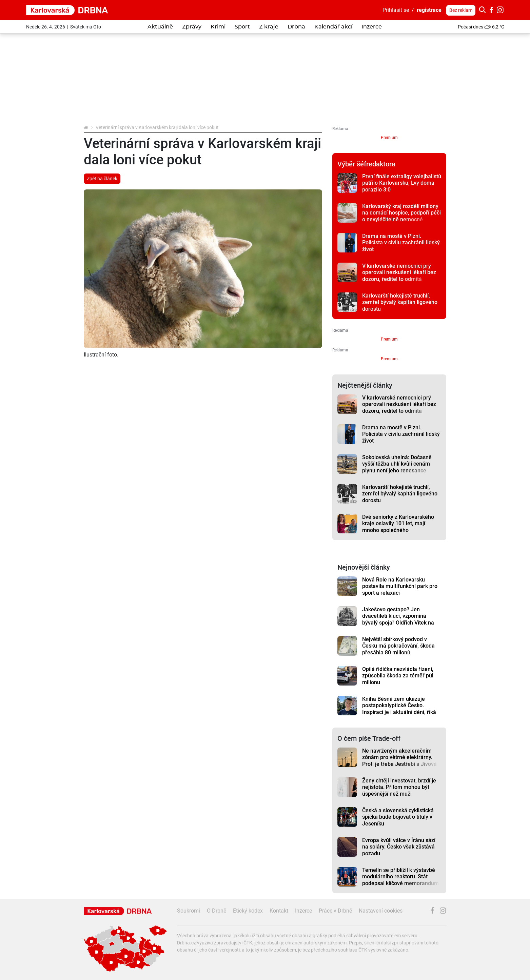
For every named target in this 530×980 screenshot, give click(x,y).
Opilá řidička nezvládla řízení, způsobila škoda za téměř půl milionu (398, 676)
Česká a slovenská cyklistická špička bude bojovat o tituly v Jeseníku (398, 817)
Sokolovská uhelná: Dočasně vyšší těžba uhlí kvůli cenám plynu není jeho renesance (397, 464)
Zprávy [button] (192, 27)
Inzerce (372, 27)
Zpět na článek (102, 179)
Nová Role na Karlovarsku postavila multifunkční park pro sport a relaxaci (400, 586)
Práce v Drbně (335, 911)
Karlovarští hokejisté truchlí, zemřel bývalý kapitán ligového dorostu (400, 302)
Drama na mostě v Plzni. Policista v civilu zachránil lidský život (401, 243)
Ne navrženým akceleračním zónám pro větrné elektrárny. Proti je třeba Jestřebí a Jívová (399, 757)
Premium (389, 138)
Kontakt (279, 911)
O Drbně (217, 911)
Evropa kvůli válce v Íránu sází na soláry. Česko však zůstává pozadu (399, 847)
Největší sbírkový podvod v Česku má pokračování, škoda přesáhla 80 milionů (398, 646)
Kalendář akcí (333, 27)
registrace (429, 10)
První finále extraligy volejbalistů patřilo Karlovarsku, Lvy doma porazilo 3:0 (402, 183)
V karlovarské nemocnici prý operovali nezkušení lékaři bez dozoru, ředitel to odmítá (399, 272)
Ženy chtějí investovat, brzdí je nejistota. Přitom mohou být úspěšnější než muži (399, 787)
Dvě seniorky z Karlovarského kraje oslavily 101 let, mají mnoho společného (398, 524)
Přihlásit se (396, 10)
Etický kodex (248, 911)
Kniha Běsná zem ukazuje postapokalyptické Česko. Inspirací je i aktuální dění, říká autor (399, 709)
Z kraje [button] (269, 27)
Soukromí (189, 911)
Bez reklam (461, 10)
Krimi (218, 27)
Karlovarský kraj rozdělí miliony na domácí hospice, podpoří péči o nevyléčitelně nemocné (401, 213)
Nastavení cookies (381, 911)
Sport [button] (242, 27)
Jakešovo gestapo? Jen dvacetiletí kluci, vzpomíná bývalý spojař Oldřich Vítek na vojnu (398, 619)
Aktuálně (160, 27)
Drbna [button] (296, 27)
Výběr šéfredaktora (366, 164)
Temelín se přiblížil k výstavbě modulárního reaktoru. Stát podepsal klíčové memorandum (400, 877)
